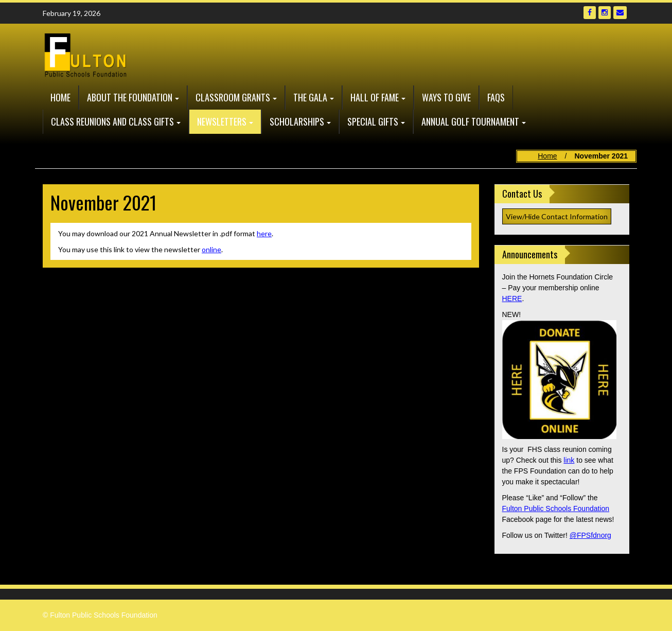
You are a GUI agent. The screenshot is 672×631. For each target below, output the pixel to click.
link (569, 460)
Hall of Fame (375, 97)
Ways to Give (446, 97)
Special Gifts (373, 121)
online (211, 249)
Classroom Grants (233, 97)
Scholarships (297, 121)
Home (60, 97)
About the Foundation (130, 97)
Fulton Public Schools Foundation (556, 509)
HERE (512, 299)
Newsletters (222, 121)
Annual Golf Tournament (470, 121)
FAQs (496, 97)
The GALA (310, 97)
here (264, 233)
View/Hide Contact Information (557, 216)
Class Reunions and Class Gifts (112, 121)
